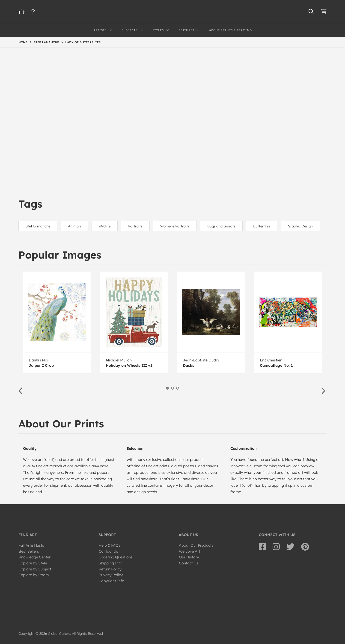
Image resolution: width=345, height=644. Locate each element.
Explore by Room (34, 575)
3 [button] (178, 388)
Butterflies (262, 226)
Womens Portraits (175, 226)
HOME (23, 42)
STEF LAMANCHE (46, 42)
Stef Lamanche (38, 226)
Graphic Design (300, 226)
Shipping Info (110, 563)
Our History (189, 557)
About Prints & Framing (230, 30)
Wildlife (105, 226)
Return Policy (110, 569)
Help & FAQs (110, 545)
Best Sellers (29, 551)
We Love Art (190, 551)
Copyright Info (112, 581)
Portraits (135, 226)
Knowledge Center (35, 557)
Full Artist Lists (31, 545)
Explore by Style (33, 563)
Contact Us (108, 551)
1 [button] (167, 388)
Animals (74, 226)
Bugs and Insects (221, 226)
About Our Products (196, 545)
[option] (57, 323)
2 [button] (172, 388)
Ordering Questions (116, 557)
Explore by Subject (35, 569)
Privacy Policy (111, 575)
